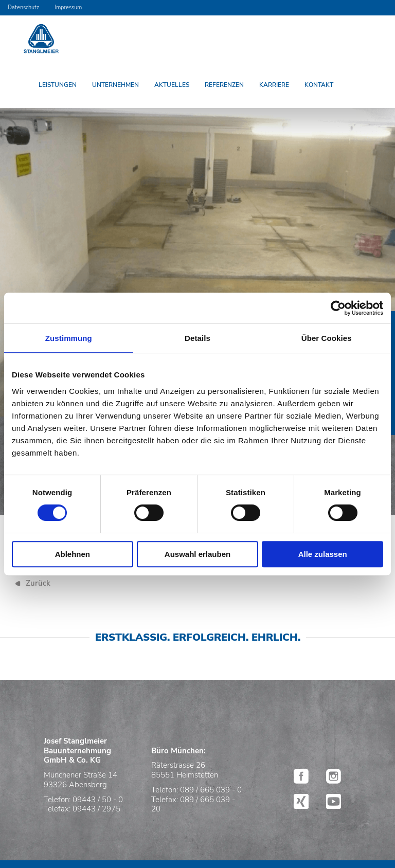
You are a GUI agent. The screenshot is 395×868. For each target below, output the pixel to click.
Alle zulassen (323, 554)
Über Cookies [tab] (327, 338)
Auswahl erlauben (197, 554)
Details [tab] (197, 338)
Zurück (38, 583)
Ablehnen (73, 554)
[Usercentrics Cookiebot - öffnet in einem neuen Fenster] (338, 308)
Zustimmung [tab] (69, 338)
